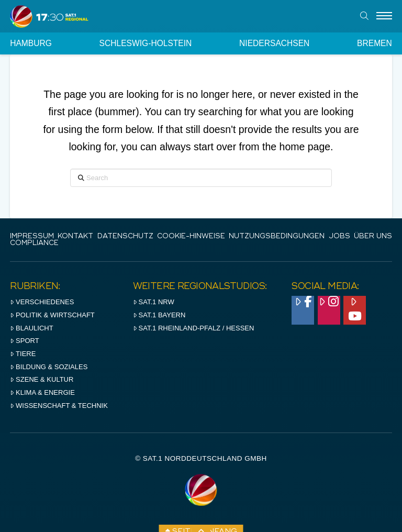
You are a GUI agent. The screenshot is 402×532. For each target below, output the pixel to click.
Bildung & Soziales (49, 367)
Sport (24, 341)
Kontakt (75, 236)
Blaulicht (31, 328)
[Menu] (384, 16)
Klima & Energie (42, 392)
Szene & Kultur (42, 379)
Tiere (23, 354)
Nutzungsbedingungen (277, 236)
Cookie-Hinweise (191, 236)
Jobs (339, 236)
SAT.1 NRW (154, 302)
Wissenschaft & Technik (59, 406)
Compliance (34, 243)
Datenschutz (125, 236)
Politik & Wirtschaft (52, 315)
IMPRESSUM (32, 236)
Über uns (373, 236)
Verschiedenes (42, 302)
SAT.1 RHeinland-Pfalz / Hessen (194, 328)
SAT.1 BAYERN (159, 315)
